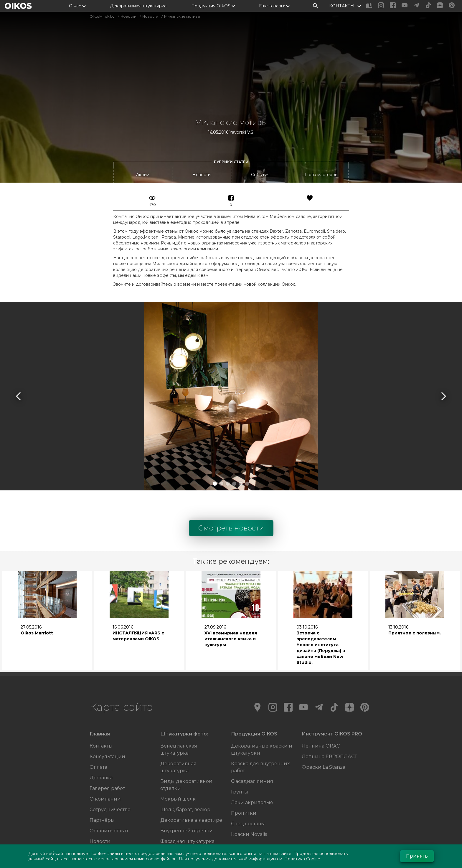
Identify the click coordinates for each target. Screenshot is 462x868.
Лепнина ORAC (321, 721)
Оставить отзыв (109, 806)
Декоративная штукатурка (138, 6)
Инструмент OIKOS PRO (332, 709)
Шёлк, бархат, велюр (185, 785)
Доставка (101, 753)
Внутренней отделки (187, 806)
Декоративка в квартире (191, 795)
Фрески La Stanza (324, 742)
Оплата (98, 742)
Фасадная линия (252, 757)
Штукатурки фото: (184, 709)
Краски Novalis (249, 810)
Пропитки (244, 788)
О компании (105, 774)
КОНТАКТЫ (342, 6)
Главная (100, 709)
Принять (417, 856)
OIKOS (18, 6)
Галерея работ (107, 764)
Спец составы (248, 799)
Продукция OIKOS (211, 6)
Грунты (240, 767)
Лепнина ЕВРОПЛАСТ (329, 732)
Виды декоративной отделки (186, 760)
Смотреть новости (231, 503)
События (260, 150)
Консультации (107, 732)
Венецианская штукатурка (179, 725)
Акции (143, 150)
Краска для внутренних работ (260, 742)
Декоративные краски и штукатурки (262, 725)
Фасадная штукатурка (187, 817)
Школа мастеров (319, 150)
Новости (202, 150)
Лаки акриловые (252, 778)
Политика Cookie (302, 859)
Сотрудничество (110, 785)
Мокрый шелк (178, 774)
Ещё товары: (272, 6)
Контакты (101, 721)
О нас (75, 6)
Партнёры (102, 795)
